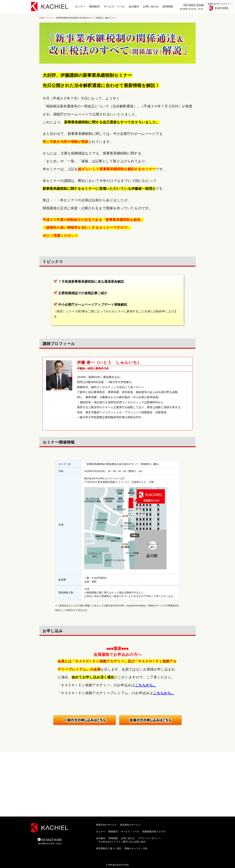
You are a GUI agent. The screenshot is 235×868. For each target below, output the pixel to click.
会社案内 (134, 6)
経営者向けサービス (130, 825)
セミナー (80, 6)
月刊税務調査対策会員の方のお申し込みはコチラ (150, 720)
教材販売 (95, 6)
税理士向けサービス (106, 825)
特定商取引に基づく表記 (109, 848)
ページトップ (175, 749)
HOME (42, 18)
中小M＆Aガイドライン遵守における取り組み (122, 842)
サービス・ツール (114, 6)
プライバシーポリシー (149, 838)
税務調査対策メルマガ (154, 831)
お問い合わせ (151, 6)
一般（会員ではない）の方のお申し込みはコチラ (85, 720)
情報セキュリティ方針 (136, 848)
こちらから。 (146, 685)
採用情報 (168, 6)
